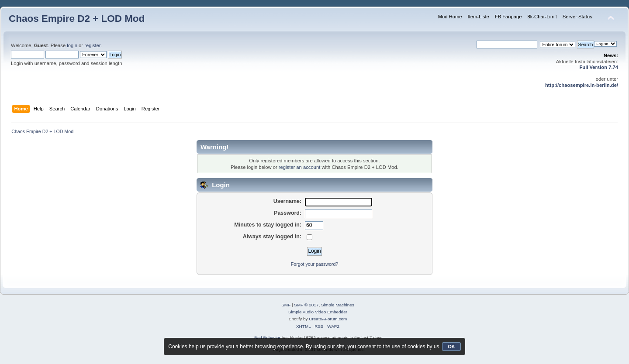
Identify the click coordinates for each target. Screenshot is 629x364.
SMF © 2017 (306, 305)
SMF (286, 305)
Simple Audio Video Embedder (318, 312)
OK (451, 347)
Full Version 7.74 (599, 67)
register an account (299, 167)
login (72, 45)
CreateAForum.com (328, 319)
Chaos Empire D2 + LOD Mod (77, 19)
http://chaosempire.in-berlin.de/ (582, 85)
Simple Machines (338, 305)
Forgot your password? (314, 264)
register (92, 45)
